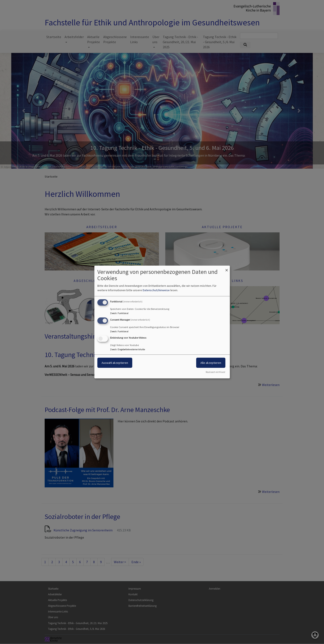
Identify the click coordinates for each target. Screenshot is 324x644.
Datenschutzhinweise (156, 290)
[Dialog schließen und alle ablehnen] (227, 268)
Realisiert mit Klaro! (215, 372)
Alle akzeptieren (211, 363)
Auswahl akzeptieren (115, 363)
